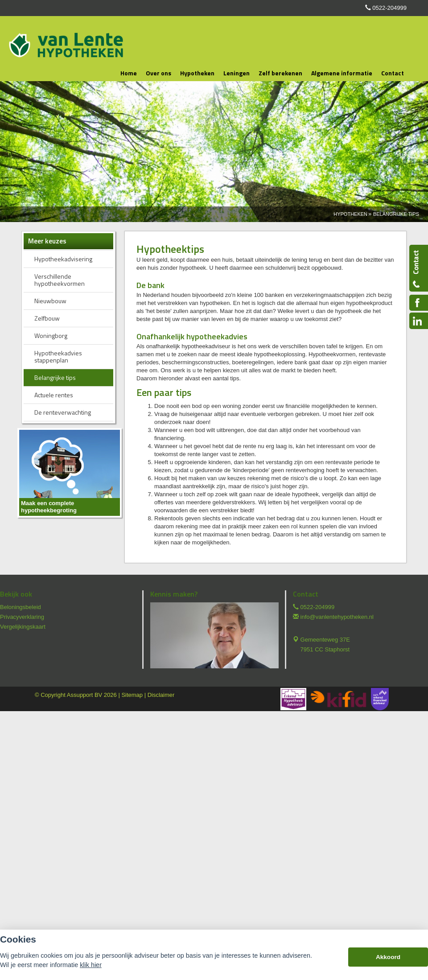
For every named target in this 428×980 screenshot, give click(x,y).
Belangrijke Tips (396, 214)
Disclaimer (161, 695)
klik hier (91, 965)
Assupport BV (85, 695)
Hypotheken (350, 214)
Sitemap (132, 695)
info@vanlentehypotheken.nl (337, 617)
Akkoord (388, 957)
